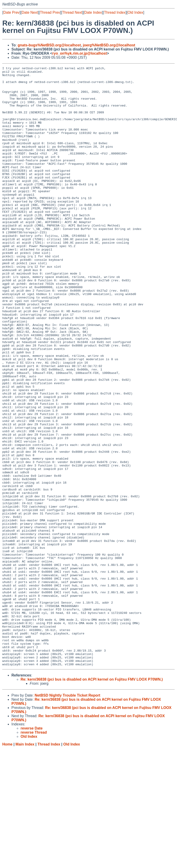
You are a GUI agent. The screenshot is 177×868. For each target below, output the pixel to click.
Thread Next (72, 12)
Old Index (135, 12)
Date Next (30, 12)
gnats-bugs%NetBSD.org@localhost (49, 45)
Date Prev (11, 12)
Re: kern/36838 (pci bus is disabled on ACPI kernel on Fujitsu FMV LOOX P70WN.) (92, 799)
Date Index (93, 12)
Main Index (25, 864)
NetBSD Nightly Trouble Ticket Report (67, 815)
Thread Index (115, 12)
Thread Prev (50, 12)
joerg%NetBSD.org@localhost (109, 45)
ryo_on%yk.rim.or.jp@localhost (80, 53)
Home (7, 864)
